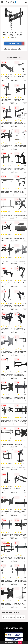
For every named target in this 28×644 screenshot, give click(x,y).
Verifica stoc (17, 43)
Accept (20, 643)
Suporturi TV (20, 617)
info (12, 80)
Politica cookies (19, 629)
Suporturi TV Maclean (9, 617)
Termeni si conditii (11, 627)
